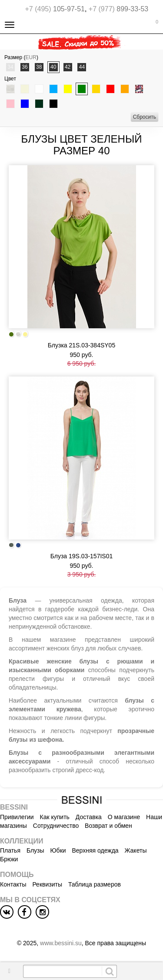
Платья (10, 850)
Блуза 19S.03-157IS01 (82, 556)
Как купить (55, 817)
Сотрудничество (56, 826)
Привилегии (17, 817)
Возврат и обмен (108, 826)
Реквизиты (47, 884)
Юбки (58, 850)
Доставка (89, 817)
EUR (31, 57)
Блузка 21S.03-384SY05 (81, 345)
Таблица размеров (95, 884)
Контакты (13, 884)
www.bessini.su (61, 943)
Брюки (9, 859)
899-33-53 (118, 9)
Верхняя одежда (95, 850)
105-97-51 (55, 9)
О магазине (124, 817)
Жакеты (136, 850)
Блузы (35, 850)
